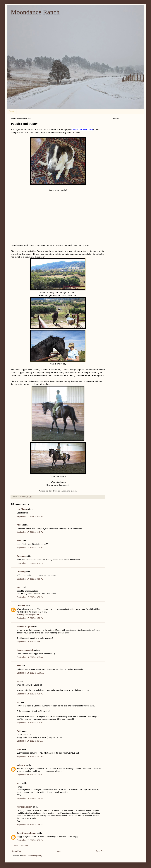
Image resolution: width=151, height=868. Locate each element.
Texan (19, 540)
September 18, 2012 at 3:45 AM (30, 642)
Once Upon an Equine (27, 833)
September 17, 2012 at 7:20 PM (30, 548)
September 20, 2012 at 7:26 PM (30, 798)
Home (12, 111)
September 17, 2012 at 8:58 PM (30, 597)
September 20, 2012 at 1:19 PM (30, 775)
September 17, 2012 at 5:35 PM (30, 516)
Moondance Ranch (35, 12)
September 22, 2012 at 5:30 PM (30, 840)
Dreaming (21, 556)
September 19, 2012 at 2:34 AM (30, 741)
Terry (19, 783)
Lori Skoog (22, 509)
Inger (19, 749)
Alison (20, 525)
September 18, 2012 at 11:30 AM (31, 673)
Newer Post (16, 851)
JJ (18, 681)
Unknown (21, 606)
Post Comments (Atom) (32, 856)
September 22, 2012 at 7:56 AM (30, 825)
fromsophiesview (25, 807)
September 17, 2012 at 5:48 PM (30, 532)
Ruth (19, 731)
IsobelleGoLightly (25, 627)
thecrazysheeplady (25, 650)
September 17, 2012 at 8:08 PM (30, 563)
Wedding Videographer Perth (29, 614)
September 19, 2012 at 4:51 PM (30, 757)
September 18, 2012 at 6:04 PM (30, 723)
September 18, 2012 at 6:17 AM (30, 657)
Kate (19, 666)
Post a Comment (21, 846)
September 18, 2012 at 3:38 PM (30, 694)
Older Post (100, 851)
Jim (18, 702)
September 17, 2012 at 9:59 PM (30, 618)
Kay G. (20, 587)
